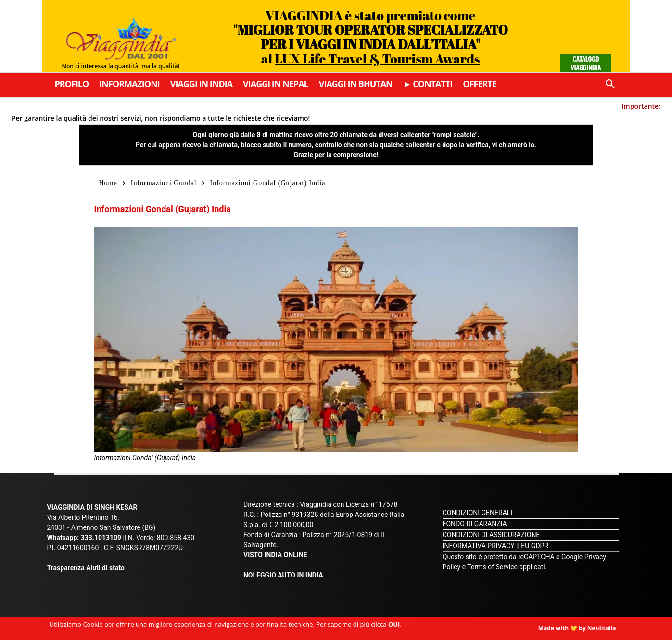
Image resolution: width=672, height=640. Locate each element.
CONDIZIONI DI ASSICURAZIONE (491, 535)
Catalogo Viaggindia (586, 63)
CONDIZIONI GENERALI (477, 513)
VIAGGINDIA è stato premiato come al (371, 37)
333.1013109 (101, 538)
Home (108, 183)
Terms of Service (492, 567)
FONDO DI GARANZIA (475, 524)
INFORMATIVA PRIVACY (479, 546)
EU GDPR (535, 546)
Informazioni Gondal (164, 183)
